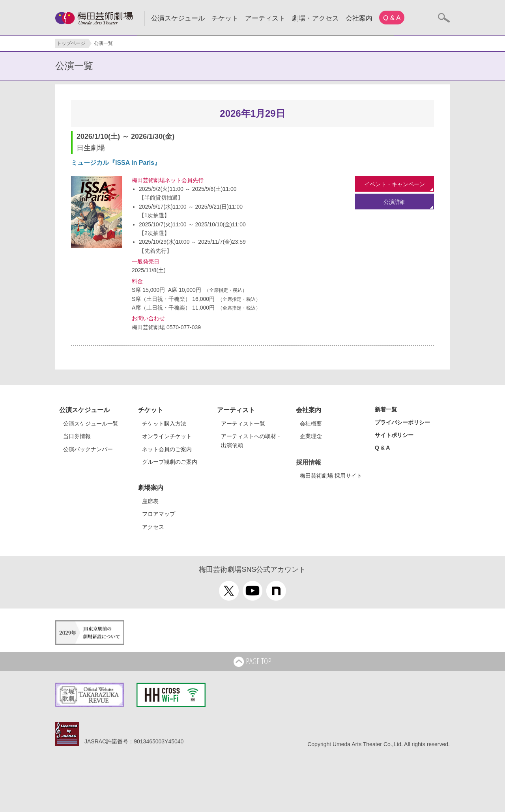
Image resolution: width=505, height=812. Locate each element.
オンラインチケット (167, 436)
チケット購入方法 (164, 424)
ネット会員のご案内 (167, 449)
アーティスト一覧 (243, 424)
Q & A (392, 18)
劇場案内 (151, 488)
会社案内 (359, 18)
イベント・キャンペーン (395, 184)
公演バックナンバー (88, 449)
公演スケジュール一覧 (91, 424)
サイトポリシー (394, 435)
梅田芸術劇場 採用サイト (331, 476)
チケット (225, 18)
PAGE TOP (252, 662)
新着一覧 (386, 409)
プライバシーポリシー (402, 422)
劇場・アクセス (315, 18)
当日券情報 (77, 436)
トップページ (71, 43)
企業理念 (311, 436)
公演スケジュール (178, 18)
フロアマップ (159, 514)
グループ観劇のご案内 (170, 462)
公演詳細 (395, 202)
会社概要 (311, 424)
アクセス (153, 527)
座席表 (150, 501)
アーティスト (265, 18)
